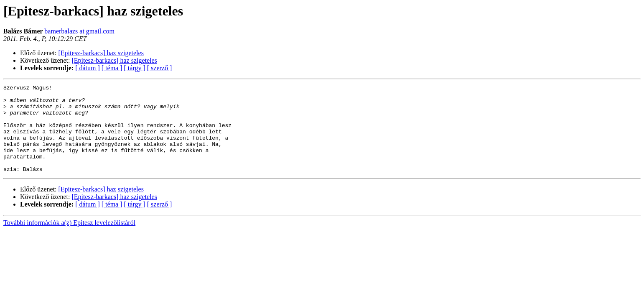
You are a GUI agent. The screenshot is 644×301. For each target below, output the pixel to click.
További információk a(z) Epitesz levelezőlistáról (69, 240)
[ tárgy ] (135, 68)
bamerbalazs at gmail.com (79, 31)
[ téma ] (112, 68)
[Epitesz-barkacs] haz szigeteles (101, 53)
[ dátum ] (88, 68)
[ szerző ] (160, 68)
